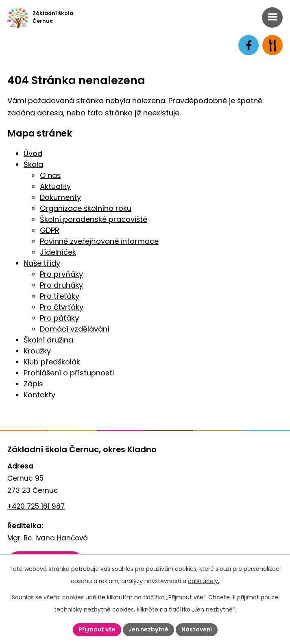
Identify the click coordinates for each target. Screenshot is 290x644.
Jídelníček (58, 252)
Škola (33, 164)
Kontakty (39, 395)
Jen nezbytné (148, 629)
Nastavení (197, 629)
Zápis (33, 384)
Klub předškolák (52, 362)
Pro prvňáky (61, 274)
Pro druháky (61, 285)
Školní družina (48, 340)
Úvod (33, 153)
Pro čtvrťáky (62, 307)
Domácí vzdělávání (75, 329)
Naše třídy (42, 263)
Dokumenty (60, 197)
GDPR (50, 230)
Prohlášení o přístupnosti (69, 373)
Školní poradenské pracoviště (94, 219)
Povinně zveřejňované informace (99, 241)
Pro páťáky (59, 318)
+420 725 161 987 (36, 506)
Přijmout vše (97, 629)
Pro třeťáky (60, 296)
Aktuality (55, 186)
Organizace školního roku (86, 208)
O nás (50, 175)
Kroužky (37, 351)
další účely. (204, 581)
